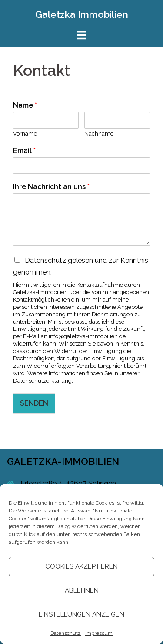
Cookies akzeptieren (81, 566)
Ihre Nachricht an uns (51, 187)
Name (25, 105)
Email (24, 151)
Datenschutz (66, 633)
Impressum (99, 633)
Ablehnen (82, 590)
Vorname (25, 134)
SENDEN (34, 403)
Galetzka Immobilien (82, 14)
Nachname (99, 134)
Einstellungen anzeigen (81, 614)
